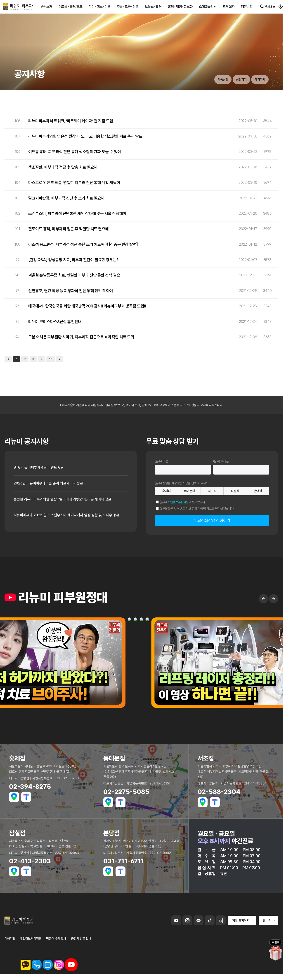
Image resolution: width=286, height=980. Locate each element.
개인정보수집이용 (178, 502)
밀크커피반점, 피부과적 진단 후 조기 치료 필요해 (66, 198)
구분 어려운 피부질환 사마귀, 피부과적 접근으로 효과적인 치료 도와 (81, 337)
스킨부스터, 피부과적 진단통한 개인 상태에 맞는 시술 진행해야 (77, 214)
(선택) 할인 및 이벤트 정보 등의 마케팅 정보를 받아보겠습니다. (197, 509)
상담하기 (235, 79)
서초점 (212, 491)
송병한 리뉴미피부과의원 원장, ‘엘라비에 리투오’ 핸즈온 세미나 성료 (69, 501)
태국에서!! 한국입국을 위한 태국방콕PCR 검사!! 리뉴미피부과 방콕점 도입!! (87, 306)
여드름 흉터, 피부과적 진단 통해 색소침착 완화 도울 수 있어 (75, 152)
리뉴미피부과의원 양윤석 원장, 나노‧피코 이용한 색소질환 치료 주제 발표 (85, 136)
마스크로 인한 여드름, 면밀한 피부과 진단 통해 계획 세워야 (74, 183)
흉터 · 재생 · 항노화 (179, 9)
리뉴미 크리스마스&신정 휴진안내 (55, 322)
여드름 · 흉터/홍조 (70, 9)
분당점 (258, 491)
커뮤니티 (246, 9)
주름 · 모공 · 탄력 (127, 9)
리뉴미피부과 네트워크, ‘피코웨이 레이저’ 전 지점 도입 (71, 121)
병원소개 (45, 9)
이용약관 (10, 944)
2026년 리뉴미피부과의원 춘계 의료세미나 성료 (53, 484)
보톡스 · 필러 (152, 9)
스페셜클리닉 (207, 9)
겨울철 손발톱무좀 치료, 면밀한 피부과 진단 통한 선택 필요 (74, 275)
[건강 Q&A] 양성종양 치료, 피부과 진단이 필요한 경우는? (73, 260)
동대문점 (189, 491)
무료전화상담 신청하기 (212, 520)
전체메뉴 (263, 9)
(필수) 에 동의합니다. (183, 502)
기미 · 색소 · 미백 (99, 9)
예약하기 (258, 79)
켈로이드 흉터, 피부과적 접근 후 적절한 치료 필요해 (69, 229)
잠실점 (235, 491)
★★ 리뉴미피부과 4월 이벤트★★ (42, 468)
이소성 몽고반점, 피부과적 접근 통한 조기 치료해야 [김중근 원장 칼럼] (83, 244)
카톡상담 (213, 79)
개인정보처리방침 (31, 944)
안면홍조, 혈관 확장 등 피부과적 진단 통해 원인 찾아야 (71, 291)
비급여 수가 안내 (56, 944)
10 (51, 359)
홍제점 (166, 491)
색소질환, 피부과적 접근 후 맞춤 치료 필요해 (63, 167)
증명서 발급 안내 (81, 944)
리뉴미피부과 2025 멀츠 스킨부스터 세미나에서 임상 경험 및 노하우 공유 (69, 520)
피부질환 (228, 9)
